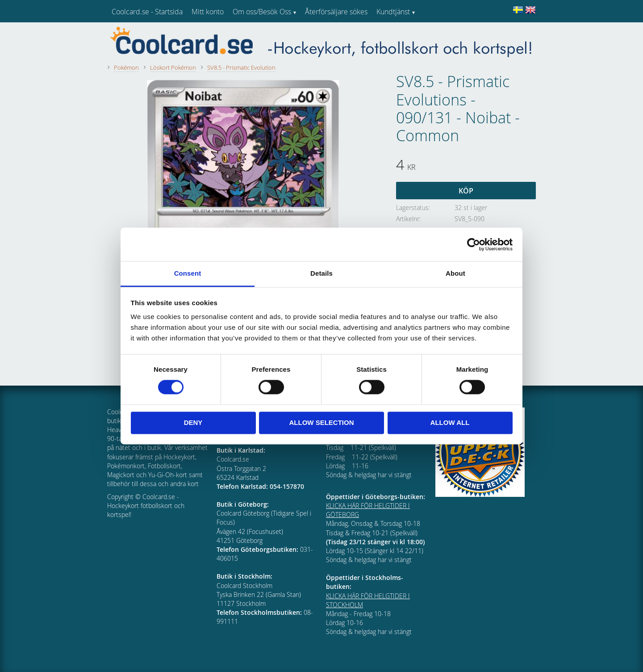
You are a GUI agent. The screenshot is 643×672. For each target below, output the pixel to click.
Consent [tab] (188, 273)
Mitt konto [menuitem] (208, 12)
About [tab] (455, 273)
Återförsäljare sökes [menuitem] (336, 12)
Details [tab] (321, 273)
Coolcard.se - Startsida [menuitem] (147, 12)
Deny (193, 422)
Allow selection (322, 422)
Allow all (450, 422)
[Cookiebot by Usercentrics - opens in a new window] (474, 244)
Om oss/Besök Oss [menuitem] (262, 12)
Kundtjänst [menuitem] (393, 12)
